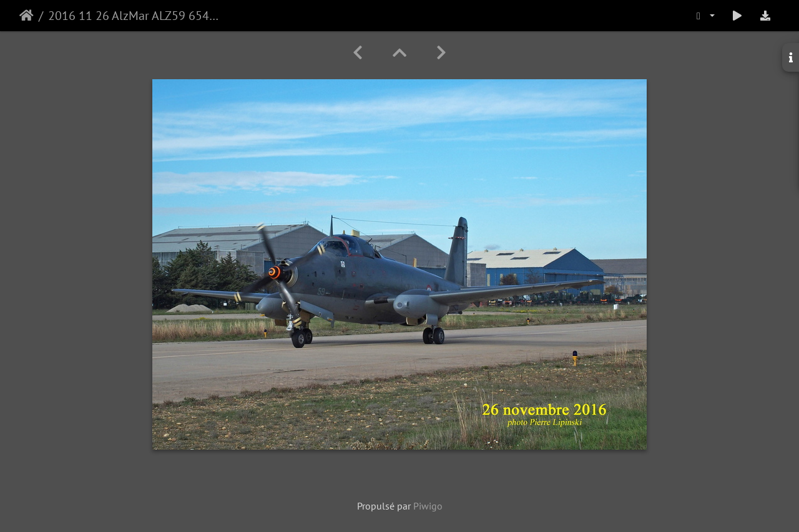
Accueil (27, 16)
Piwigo (428, 506)
